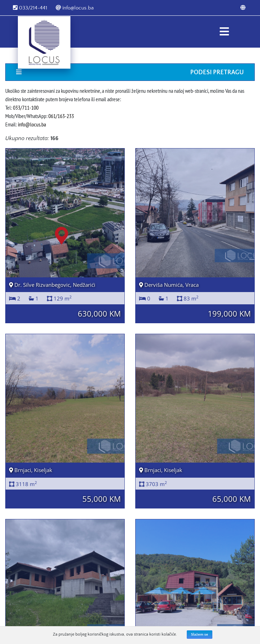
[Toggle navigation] (224, 32)
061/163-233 (61, 116)
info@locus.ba (75, 8)
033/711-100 (26, 108)
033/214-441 (30, 8)
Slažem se (200, 635)
